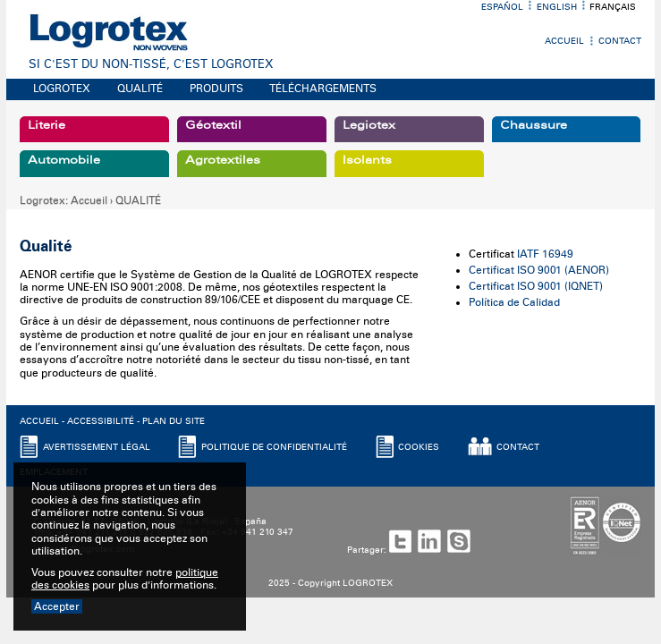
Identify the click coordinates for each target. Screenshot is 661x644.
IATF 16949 (545, 254)
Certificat (492, 270)
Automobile (64, 160)
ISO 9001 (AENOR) (563, 270)
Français (613, 7)
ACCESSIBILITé (101, 421)
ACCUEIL (39, 421)
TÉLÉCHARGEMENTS (323, 89)
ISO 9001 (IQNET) (560, 286)
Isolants (367, 160)
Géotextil (213, 125)
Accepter (57, 606)
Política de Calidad (514, 302)
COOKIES (419, 447)
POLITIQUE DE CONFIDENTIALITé (274, 447)
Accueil (564, 41)
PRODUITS (216, 89)
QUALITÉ (140, 89)
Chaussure (534, 125)
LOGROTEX (62, 89)
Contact (620, 41)
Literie (47, 125)
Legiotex (369, 125)
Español (502, 7)
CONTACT (518, 447)
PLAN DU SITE (174, 421)
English (557, 7)
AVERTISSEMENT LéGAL (97, 447)
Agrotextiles (223, 160)
